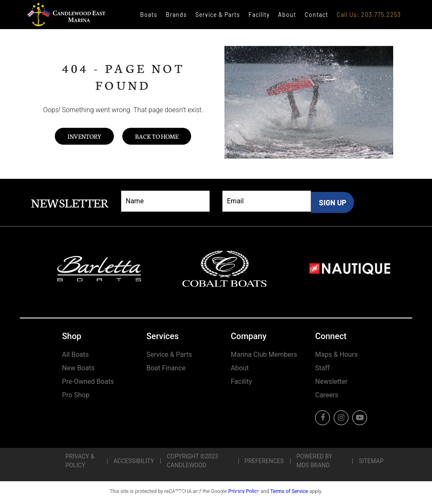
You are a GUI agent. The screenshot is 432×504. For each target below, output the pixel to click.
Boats (149, 15)
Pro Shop (76, 395)
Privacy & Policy (80, 461)
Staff (323, 368)
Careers (327, 395)
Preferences (264, 461)
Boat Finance (166, 368)
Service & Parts (218, 15)
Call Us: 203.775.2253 (369, 15)
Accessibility (134, 461)
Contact (316, 15)
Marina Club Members (264, 354)
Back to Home (157, 136)
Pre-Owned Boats (88, 381)
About (287, 15)
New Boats (78, 368)
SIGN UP (333, 202)
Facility (259, 15)
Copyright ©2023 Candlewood (192, 461)
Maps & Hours (336, 354)
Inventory (84, 136)
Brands (176, 15)
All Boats (75, 354)
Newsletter (331, 381)
